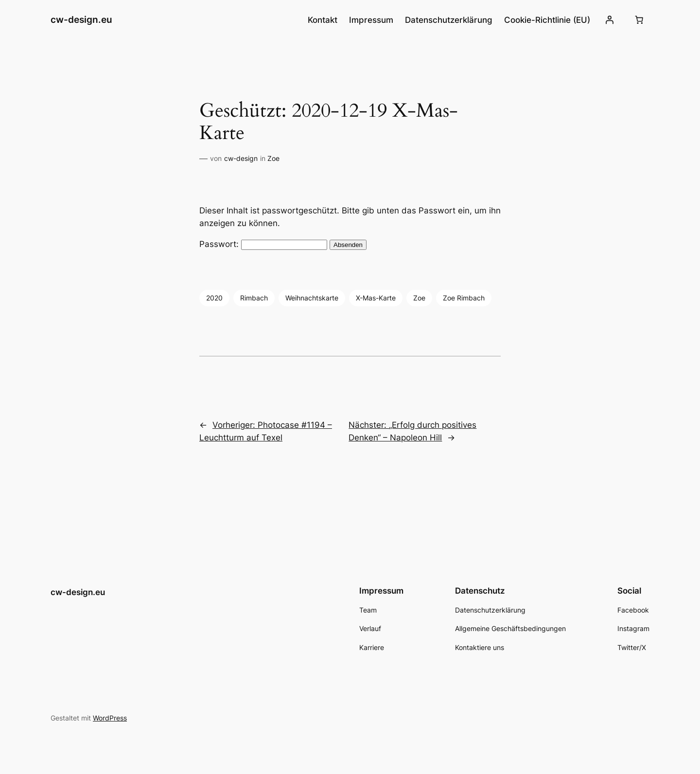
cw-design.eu (81, 19)
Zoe (273, 158)
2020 (214, 298)
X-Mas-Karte (376, 298)
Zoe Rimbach (464, 298)
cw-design (241, 158)
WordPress (110, 718)
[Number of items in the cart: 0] (639, 20)
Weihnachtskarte (312, 298)
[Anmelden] (610, 20)
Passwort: (263, 244)
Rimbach (254, 298)
